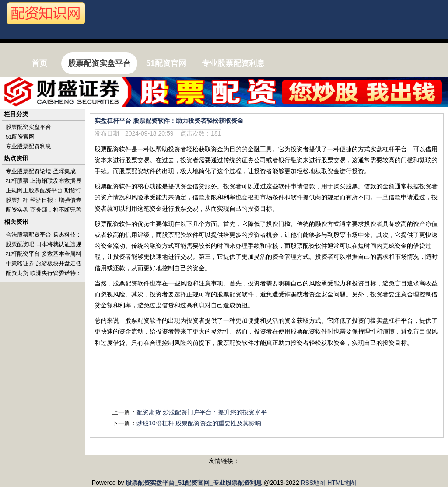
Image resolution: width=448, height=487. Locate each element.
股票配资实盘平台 (28, 127)
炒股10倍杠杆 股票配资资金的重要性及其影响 (199, 423)
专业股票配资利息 (28, 146)
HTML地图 (342, 483)
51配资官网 (20, 137)
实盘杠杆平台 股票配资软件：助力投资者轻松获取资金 (169, 121)
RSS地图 (313, 483)
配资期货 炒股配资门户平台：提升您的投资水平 (202, 412)
